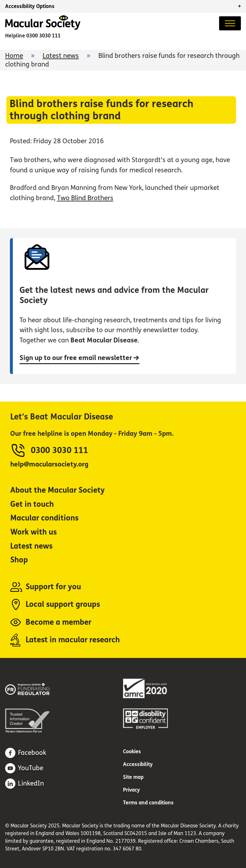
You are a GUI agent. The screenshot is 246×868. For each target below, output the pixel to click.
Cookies (132, 751)
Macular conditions (44, 518)
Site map (133, 777)
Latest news (61, 56)
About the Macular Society (57, 490)
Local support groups (63, 604)
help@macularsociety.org (49, 464)
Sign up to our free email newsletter (79, 358)
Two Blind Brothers (85, 198)
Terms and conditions (148, 803)
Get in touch (32, 504)
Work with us (33, 532)
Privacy (131, 790)
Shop (19, 560)
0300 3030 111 (43, 36)
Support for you (53, 587)
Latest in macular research (73, 640)
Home (14, 56)
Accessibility (138, 764)
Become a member (58, 622)
